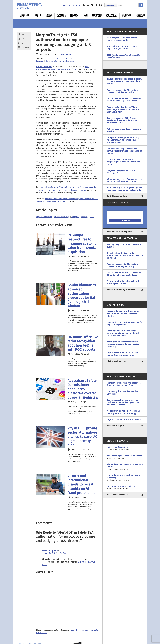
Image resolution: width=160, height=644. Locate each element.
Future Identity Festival (125, 448)
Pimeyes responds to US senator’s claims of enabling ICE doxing (123, 91)
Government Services (53, 61)
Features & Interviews (61, 16)
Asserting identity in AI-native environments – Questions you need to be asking (125, 256)
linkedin (88, 5)
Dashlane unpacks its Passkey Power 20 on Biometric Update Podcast (124, 100)
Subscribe (76, 5)
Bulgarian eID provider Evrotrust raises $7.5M (122, 172)
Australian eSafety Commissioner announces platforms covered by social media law (83, 389)
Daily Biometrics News (117, 196)
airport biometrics (44, 217)
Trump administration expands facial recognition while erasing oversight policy (124, 81)
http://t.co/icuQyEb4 (87, 562)
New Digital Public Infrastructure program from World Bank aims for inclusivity (123, 344)
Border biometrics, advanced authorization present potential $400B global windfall (82, 296)
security (84, 217)
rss (83, 5)
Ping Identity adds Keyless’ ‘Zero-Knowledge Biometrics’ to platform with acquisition (123, 109)
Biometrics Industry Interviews (121, 290)
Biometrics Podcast (140, 16)
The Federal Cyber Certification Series (125, 457)
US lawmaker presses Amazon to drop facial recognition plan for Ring (124, 180)
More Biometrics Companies (120, 232)
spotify (101, 5)
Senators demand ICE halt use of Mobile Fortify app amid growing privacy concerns (122, 120)
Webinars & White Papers (112, 16)
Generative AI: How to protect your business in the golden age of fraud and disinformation (123, 402)
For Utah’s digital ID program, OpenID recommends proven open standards (124, 189)
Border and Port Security (72, 59)
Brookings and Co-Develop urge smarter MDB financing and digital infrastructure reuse (123, 333)
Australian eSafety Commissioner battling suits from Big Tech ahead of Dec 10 (124, 151)
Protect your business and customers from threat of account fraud (124, 384)
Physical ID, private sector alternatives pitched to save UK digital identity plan (82, 437)
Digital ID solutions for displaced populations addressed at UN (122, 354)
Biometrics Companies (97, 16)
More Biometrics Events (118, 495)
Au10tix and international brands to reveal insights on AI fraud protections (81, 484)
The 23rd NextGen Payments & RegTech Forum (125, 467)
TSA (92, 217)
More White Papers (116, 426)
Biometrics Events (126, 16)
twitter (92, 5)
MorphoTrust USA (44, 67)
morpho (75, 217)
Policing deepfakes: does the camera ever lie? (124, 130)
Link (23, 43)
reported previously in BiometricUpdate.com (59, 187)
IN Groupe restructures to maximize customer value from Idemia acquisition (83, 244)
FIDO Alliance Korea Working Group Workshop (125, 478)
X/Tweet (25, 39)
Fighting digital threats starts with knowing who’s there (123, 282)
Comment (25, 47)
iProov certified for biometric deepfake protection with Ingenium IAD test (123, 162)
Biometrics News (24, 16)
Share (24, 34)
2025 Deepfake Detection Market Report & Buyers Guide (122, 39)
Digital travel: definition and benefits (124, 420)
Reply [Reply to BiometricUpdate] (44, 565)
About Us (66, 5)
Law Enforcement (69, 61)
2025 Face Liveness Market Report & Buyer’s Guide (123, 56)
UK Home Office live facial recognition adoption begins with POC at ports (83, 343)
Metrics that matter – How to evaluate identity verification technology (125, 412)
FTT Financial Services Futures (125, 488)
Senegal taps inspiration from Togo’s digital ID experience (124, 323)
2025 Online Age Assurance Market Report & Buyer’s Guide (123, 48)
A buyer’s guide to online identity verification (122, 393)
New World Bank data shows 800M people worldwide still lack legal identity (123, 314)
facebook (96, 5)
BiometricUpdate (50, 550)
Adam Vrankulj (66, 54)
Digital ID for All (37, 16)
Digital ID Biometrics (116, 361)
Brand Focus (85, 16)
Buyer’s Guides (49, 16)
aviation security (62, 217)
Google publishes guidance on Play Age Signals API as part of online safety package (123, 140)
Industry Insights (74, 16)
